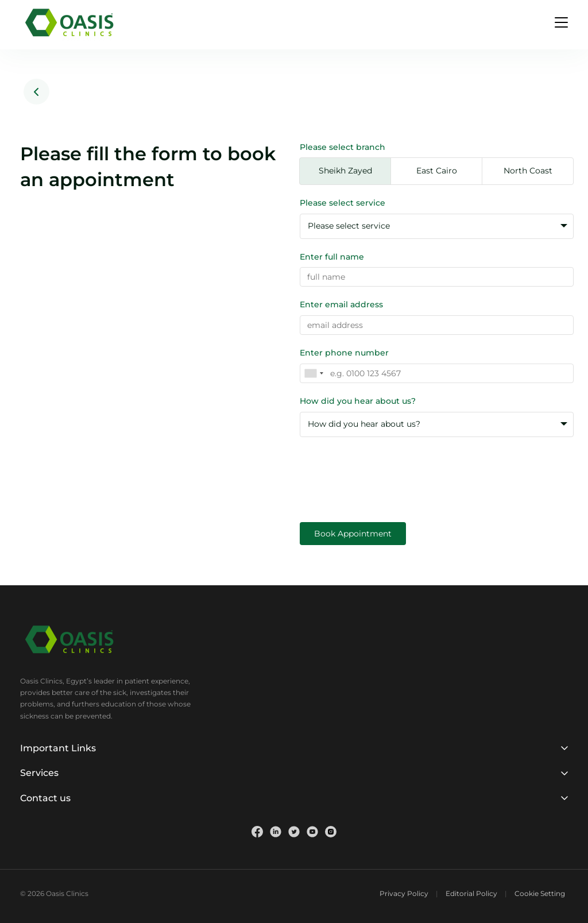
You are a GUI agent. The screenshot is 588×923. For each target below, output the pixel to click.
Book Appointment (353, 534)
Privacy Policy (404, 893)
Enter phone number (344, 353)
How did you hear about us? (358, 401)
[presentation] (387, 471)
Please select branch (343, 147)
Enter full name (332, 257)
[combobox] (314, 373)
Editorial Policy (471, 893)
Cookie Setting (540, 893)
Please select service (343, 203)
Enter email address (341, 304)
